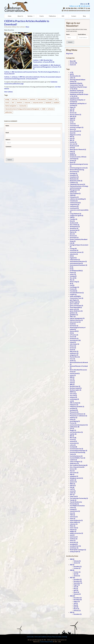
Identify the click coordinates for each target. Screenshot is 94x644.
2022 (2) (72, 565)
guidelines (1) (74, 315)
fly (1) (72, 284)
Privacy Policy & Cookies (54, 637)
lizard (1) (72, 350)
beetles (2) (73, 142)
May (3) (76, 589)
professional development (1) (79, 425)
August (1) (77, 585)
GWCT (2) (73, 317)
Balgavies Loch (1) (75, 135)
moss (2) (72, 359)
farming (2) (73, 276)
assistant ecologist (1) (77, 127)
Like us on (85, 4)
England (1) (73, 258)
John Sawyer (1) (74, 344)
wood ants (33, 99)
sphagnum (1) (74, 476)
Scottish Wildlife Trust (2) (77, 458)
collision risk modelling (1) (78, 199)
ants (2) (72, 109)
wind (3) (72, 535)
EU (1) (72, 269)
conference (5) (74, 206)
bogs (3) (72, 151)
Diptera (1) (73, 232)
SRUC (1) (72, 484)
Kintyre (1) (73, 346)
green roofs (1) (74, 309)
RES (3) (72, 436)
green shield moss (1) (76, 311)
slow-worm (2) (74, 473)
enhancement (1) (75, 260)
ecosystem (27, 103)
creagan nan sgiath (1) (77, 216)
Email (7, 133)
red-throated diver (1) (76, 432)
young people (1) (75, 552)
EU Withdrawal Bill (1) (76, 271)
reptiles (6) (73, 434)
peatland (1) (73, 408)
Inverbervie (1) (74, 339)
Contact (74, 16)
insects (7, 103)
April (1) (76, 607)
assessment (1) (74, 126)
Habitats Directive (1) (76, 320)
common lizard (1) (75, 203)
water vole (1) (74, 528)
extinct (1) (73, 274)
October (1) (77, 568)
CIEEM (44, 109)
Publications (52, 16)
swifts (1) (73, 493)
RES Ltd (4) (73, 438)
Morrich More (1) (75, 357)
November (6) (78, 600)
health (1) (73, 324)
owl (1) (72, 401)
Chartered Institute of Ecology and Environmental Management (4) (79, 188)
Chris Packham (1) (75, 194)
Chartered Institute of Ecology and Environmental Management (22, 109)
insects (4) (73, 337)
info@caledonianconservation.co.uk (77, 11)
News (27, 27)
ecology (7, 99)
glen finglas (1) (74, 300)
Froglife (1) (73, 295)
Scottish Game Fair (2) (76, 449)
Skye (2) (72, 471)
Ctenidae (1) (73, 219)
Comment (8, 147)
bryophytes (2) (74, 177)
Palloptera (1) (74, 405)
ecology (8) (73, 249)
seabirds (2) (73, 460)
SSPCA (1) (73, 486)
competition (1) (75, 205)
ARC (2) (72, 111)
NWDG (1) (73, 392)
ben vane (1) (73, 144)
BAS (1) (72, 137)
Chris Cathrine (8, 92)
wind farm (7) (74, 537)
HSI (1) (72, 333)
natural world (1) (75, 373)
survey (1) (73, 491)
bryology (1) (73, 173)
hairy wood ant (42, 99)
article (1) (73, 124)
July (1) (76, 603)
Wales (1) (73, 526)
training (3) (73, 509)
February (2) (77, 594)
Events (42, 16)
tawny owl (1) (74, 497)
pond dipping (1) (75, 421)
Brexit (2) (73, 162)
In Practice (51, 109)
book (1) (72, 153)
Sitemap (65, 637)
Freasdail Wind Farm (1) (77, 293)
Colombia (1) (74, 201)
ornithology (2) (74, 399)
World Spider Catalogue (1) (78, 550)
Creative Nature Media (46, 642)
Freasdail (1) (73, 291)
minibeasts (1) (74, 353)
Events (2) (73, 273)
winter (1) (73, 541)
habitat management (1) (77, 318)
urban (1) (73, 519)
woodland (56, 103)
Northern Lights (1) (76, 390)
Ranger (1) (73, 430)
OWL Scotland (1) (75, 403)
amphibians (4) (74, 98)
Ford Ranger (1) (74, 287)
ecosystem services (38, 103)
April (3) (76, 590)
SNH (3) (72, 474)
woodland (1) (74, 544)
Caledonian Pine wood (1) (77, 184)
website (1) (73, 530)
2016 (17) (72, 596)
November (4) (78, 581)
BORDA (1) (73, 155)
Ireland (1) (73, 342)
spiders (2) (73, 480)
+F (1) (72, 72)
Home (10, 16)
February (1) (77, 561)
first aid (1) (73, 278)
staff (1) (72, 489)
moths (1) (73, 361)
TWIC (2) (72, 515)
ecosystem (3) (74, 250)
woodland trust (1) (75, 546)
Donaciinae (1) (74, 238)
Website (8, 140)
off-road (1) (73, 396)
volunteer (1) (74, 524)
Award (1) (73, 133)
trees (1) (72, 513)
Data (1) (72, 221)
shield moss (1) (74, 463)
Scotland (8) (73, 447)
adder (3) (72, 78)
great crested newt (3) (76, 306)
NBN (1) (72, 377)
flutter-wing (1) (74, 282)
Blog (84, 16)
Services (30, 16)
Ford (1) (72, 285)
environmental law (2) (76, 263)
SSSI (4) (72, 487)
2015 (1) (72, 612)
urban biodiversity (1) (76, 520)
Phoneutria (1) (74, 412)
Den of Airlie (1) (74, 225)
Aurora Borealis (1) (75, 131)
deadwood (48, 103)
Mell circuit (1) (74, 351)
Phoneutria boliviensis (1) (78, 414)
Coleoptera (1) (74, 197)
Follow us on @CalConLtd (80, 6)
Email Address (82, 34)
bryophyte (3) (74, 175)
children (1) (73, 192)
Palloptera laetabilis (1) (77, 407)
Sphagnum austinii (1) (76, 478)
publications (9, 112)
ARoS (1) (72, 120)
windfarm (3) (74, 539)
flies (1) (72, 280)
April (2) (76, 574)
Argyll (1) (73, 118)
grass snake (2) (74, 304)
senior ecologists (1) (76, 462)
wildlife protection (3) (76, 533)
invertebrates (23, 99)
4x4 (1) (72, 74)
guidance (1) (74, 313)
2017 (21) (72, 578)
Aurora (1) (73, 129)
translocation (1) (75, 511)
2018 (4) (72, 570)
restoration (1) (74, 443)
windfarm (19, 103)
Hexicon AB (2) (74, 331)
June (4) (76, 587)
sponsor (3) (73, 482)
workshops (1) (74, 548)
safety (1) (73, 445)
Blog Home (70, 54)
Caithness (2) (74, 183)
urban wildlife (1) (75, 522)
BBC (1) (72, 140)
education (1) (74, 254)
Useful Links (30, 637)
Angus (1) (73, 107)
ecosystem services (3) (77, 252)
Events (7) (73, 65)
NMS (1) (72, 385)
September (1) (78, 583)
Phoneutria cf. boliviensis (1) (78, 416)
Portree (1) (73, 423)
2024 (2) (72, 559)
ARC (63, 16)
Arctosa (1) (73, 113)
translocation (23, 106)
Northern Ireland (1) (76, 388)
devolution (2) (74, 228)
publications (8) (75, 427)
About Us (20, 16)
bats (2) (72, 138)
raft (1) (72, 429)
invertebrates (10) (75, 340)
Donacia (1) (73, 236)
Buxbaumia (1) (74, 179)
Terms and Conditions (41, 637)
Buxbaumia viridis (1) (76, 181)
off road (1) (73, 394)
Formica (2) (73, 289)
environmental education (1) (78, 261)
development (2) (75, 227)
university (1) (74, 517)
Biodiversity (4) (74, 146)
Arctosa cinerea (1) (75, 115)
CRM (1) (72, 217)
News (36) (73, 61)
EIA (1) (72, 256)
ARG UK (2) (73, 116)
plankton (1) (74, 418)
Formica (50, 99)
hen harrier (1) (74, 326)
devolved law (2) (75, 230)
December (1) (78, 567)
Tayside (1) (73, 500)
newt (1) (72, 383)
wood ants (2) (74, 542)
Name (7, 126)
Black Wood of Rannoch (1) (78, 149)
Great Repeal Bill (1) (76, 307)
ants (56, 99)
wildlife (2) (73, 531)
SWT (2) (72, 495)
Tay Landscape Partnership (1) (79, 498)
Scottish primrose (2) (76, 456)
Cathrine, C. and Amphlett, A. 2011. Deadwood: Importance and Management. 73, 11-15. (47, 67)
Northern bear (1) (75, 386)
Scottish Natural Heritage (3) (78, 451)
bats (13, 103)
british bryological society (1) (79, 168)
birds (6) (72, 148)
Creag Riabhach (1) (76, 214)
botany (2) (73, 161)
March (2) (76, 592)
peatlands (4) (74, 410)
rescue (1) (73, 440)
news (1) (72, 381)
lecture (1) (73, 348)
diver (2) (72, 234)
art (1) (72, 122)
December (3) (78, 598)
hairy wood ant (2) (75, 322)
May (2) (76, 605)
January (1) (77, 563)
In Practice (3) (74, 335)
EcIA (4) (72, 243)
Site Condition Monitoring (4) (79, 465)
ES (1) (72, 267)
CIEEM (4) (73, 195)
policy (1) (73, 419)
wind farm (15, 99)
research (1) (73, 441)
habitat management (11, 106)
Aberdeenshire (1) (75, 76)
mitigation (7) (74, 355)
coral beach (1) (74, 208)
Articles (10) (73, 63)
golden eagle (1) (75, 302)
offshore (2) (73, 397)
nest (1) (72, 379)
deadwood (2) (74, 223)
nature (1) (73, 375)
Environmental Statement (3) (78, 265)
